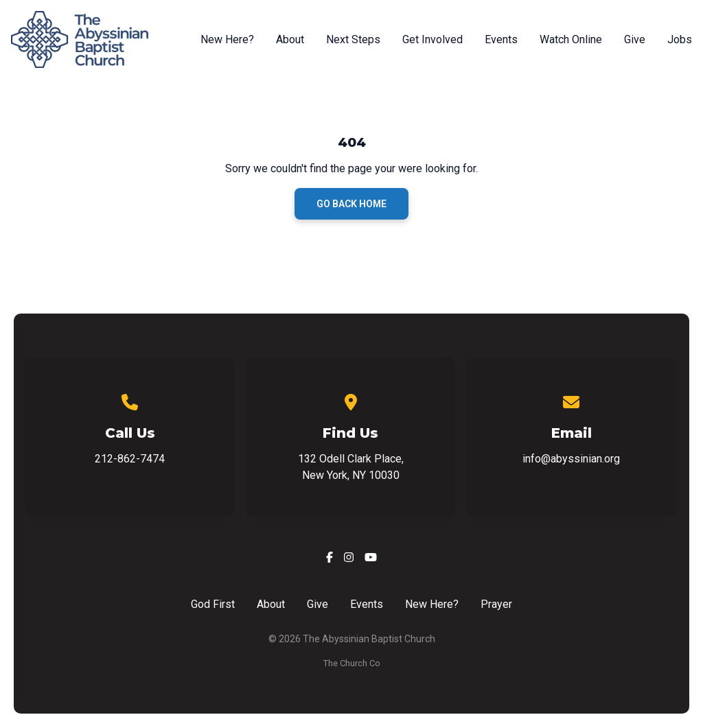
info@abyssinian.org (571, 459)
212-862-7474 (130, 459)
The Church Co (352, 663)
